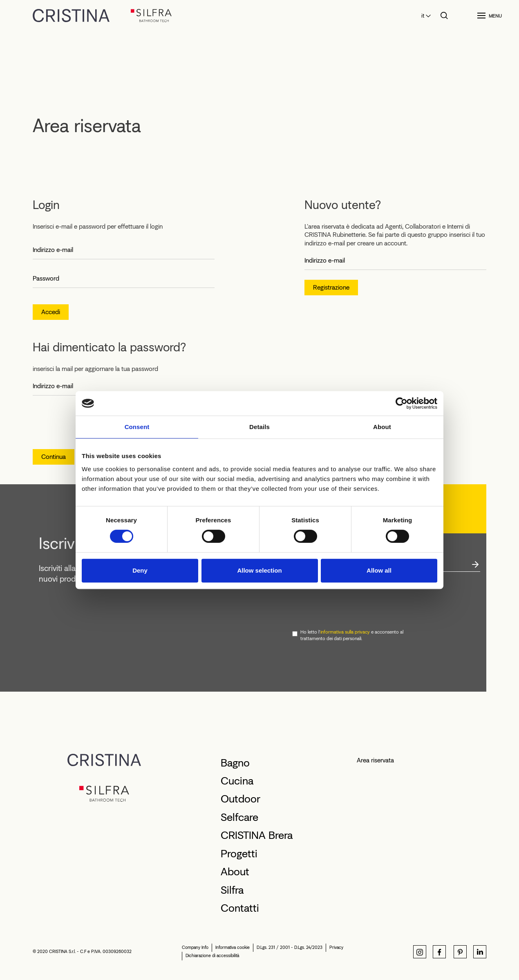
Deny (140, 570)
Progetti (239, 854)
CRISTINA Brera (257, 835)
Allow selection (259, 570)
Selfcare (239, 817)
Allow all (379, 570)
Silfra (232, 890)
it (423, 16)
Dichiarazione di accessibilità (212, 956)
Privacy (336, 947)
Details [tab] (259, 427)
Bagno (235, 763)
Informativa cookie (233, 947)
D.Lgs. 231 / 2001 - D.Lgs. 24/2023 (290, 947)
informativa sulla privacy (345, 632)
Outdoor (240, 799)
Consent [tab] (137, 427)
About (235, 872)
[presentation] (354, 601)
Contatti (240, 908)
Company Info (195, 947)
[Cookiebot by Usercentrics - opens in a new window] (402, 403)
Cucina (237, 781)
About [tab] (382, 427)
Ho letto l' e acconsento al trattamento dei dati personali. (352, 635)
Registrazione (331, 287)
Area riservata (375, 760)
